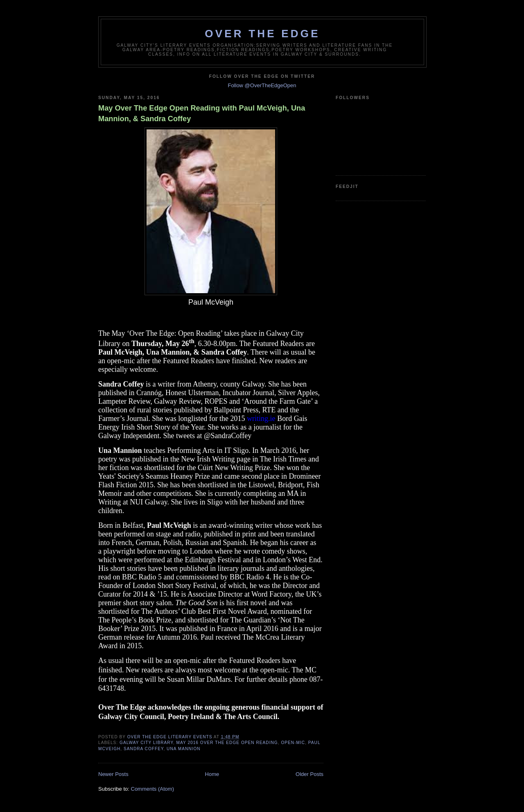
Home (212, 774)
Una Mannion (184, 749)
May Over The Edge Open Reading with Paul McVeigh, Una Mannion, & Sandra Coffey (202, 113)
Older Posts (309, 774)
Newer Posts (113, 774)
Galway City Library (146, 743)
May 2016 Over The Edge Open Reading (227, 743)
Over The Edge (262, 34)
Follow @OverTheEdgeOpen (262, 85)
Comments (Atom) (152, 789)
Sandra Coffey (143, 749)
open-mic (293, 743)
